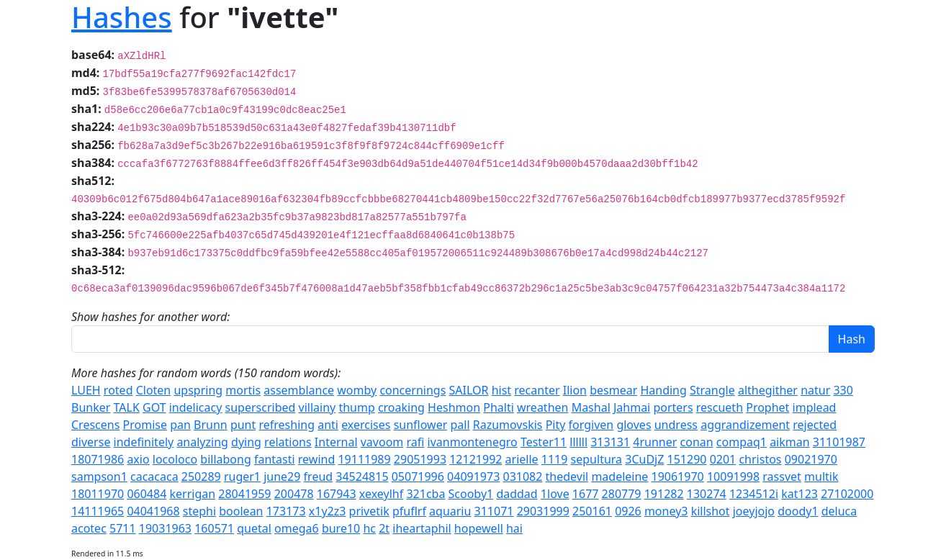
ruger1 (242, 477)
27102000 (847, 494)
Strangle (712, 390)
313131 (610, 442)
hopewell (479, 528)
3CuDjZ (644, 459)
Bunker (91, 407)
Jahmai (632, 407)
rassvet (782, 477)
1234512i (754, 494)
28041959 (244, 494)
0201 (723, 459)
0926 (628, 511)
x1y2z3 (328, 511)
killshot (711, 511)
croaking (401, 407)
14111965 (98, 511)
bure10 (341, 528)
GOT (154, 407)
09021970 (811, 459)
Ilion (575, 390)
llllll (578, 442)
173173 (286, 511)
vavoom (382, 442)
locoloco (175, 459)
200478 (294, 494)
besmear (613, 390)
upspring (198, 390)
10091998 (733, 477)
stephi (199, 511)
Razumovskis (508, 425)
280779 (622, 494)
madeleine (620, 477)
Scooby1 (471, 494)
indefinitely (144, 442)
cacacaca (154, 477)
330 (843, 390)
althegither (768, 390)
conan (697, 442)
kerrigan (192, 494)
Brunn (211, 425)
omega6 (297, 528)
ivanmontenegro (473, 442)
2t (384, 528)
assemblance (299, 390)
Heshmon (454, 407)
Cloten (154, 390)
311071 (494, 511)
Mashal (591, 407)
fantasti (275, 459)
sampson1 (99, 477)
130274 (707, 494)
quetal (254, 528)
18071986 (98, 459)
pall (460, 425)
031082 (522, 477)
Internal (336, 442)
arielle (522, 459)
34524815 (362, 477)
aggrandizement (745, 425)
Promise (145, 425)
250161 (592, 511)
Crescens (95, 425)
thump (356, 407)
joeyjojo (754, 511)
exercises (366, 425)
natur (815, 390)
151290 (687, 459)
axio (138, 459)
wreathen (542, 407)
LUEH (86, 390)
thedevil (567, 477)
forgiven (591, 425)
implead (815, 407)
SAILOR (469, 390)
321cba (425, 494)
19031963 (165, 528)
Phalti (499, 407)
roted (118, 390)
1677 (586, 494)
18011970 (98, 494)
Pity (556, 425)
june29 (282, 477)
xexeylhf (381, 494)
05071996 (418, 477)
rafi (415, 442)
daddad (517, 494)
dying (246, 442)
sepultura (596, 459)
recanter (537, 390)
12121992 (476, 459)
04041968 (153, 511)
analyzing (202, 442)
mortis (243, 390)
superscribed (261, 407)
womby (357, 390)
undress (676, 425)
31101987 (839, 442)
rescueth (720, 407)
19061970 (678, 477)
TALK (127, 407)
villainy (317, 407)
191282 (664, 494)
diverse (91, 442)
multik (821, 477)
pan (180, 425)
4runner (655, 442)
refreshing (287, 425)
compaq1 (742, 442)
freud (319, 477)
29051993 (420, 459)
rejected (815, 425)
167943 (337, 494)
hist (501, 390)
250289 (201, 477)
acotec (89, 528)
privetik (369, 511)
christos (760, 459)
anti (328, 425)
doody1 (798, 511)
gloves (634, 425)
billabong (225, 459)
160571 (214, 528)
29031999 (543, 511)
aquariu (450, 511)
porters (673, 407)
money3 (666, 511)
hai (514, 528)
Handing (663, 390)
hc (369, 528)
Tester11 (544, 442)
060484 (147, 494)
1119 (555, 459)
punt (243, 425)
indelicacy (196, 407)
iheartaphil (422, 528)
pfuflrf (409, 511)
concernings (413, 390)
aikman (789, 442)
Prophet (767, 407)
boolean (241, 511)
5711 (123, 528)
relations (288, 442)
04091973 (473, 477)
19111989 (364, 459)
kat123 (799, 494)
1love (555, 494)
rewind (316, 459)
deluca (839, 511)
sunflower (421, 425)
